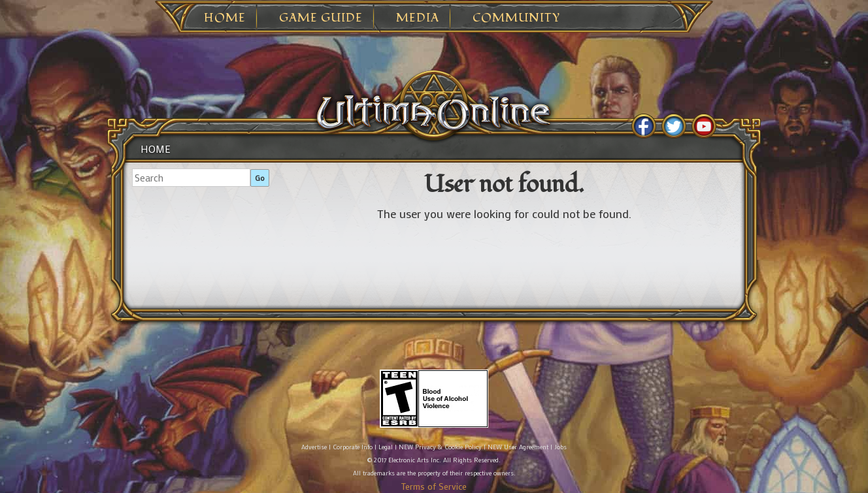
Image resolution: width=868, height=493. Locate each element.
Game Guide (321, 18)
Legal (386, 447)
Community (516, 18)
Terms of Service (434, 486)
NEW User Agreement (518, 447)
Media (418, 18)
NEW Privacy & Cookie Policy (440, 447)
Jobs (560, 447)
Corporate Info (353, 447)
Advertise (314, 447)
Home (225, 18)
